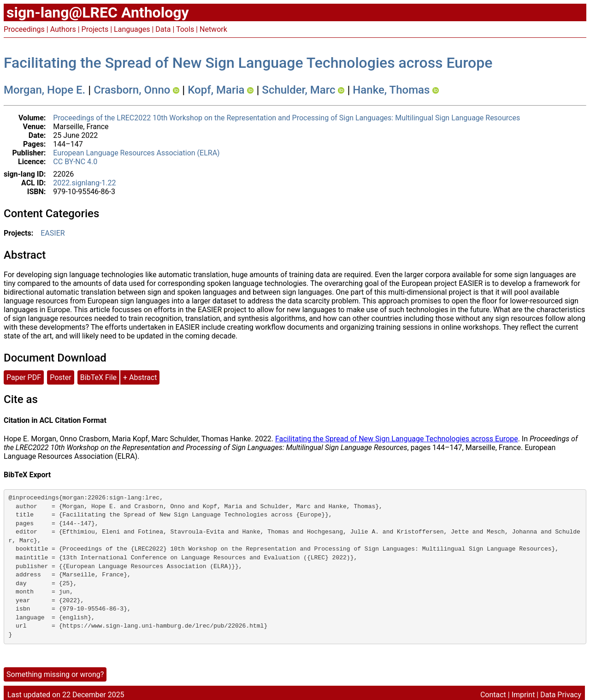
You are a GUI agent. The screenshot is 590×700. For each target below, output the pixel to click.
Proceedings (24, 29)
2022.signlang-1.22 (84, 183)
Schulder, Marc (298, 90)
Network (213, 29)
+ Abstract (140, 377)
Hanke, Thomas (391, 90)
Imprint (523, 695)
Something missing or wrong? (55, 674)
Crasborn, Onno (132, 90)
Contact (493, 695)
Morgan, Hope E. (44, 90)
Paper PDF (24, 377)
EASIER (53, 233)
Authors (63, 29)
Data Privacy (561, 695)
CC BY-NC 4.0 (75, 162)
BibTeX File (98, 377)
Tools (185, 29)
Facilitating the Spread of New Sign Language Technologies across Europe (248, 63)
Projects (95, 29)
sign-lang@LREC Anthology (98, 12)
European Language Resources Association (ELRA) (136, 153)
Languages (132, 29)
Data (163, 29)
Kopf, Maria (216, 90)
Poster (61, 377)
